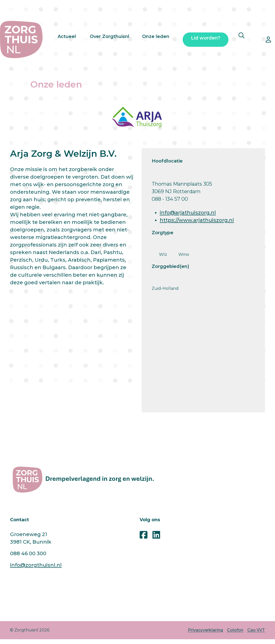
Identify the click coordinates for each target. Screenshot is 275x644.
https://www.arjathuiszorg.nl (197, 220)
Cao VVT (256, 630)
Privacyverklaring (205, 630)
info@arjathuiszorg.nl (188, 213)
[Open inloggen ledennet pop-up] (268, 39)
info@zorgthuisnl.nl (36, 565)
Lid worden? (206, 40)
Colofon (235, 630)
